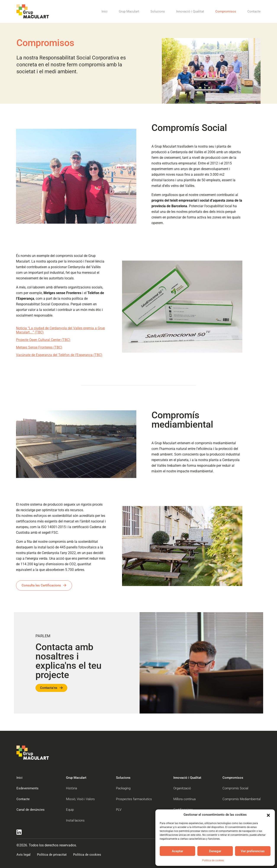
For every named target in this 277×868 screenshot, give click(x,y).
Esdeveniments (27, 788)
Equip (70, 810)
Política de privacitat (52, 855)
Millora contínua (184, 799)
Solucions (158, 11)
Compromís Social (235, 788)
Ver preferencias (253, 851)
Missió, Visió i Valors (80, 799)
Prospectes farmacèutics (134, 799)
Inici (105, 11)
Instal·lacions (75, 820)
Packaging (123, 788)
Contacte (254, 11)
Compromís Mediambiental (242, 799)
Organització (182, 788)
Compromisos (226, 11)
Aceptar (177, 851)
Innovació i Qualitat (190, 11)
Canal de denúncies (31, 810)
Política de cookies (213, 860)
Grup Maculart (129, 11)
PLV (119, 810)
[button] (268, 815)
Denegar (215, 851)
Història (72, 788)
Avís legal (23, 855)
